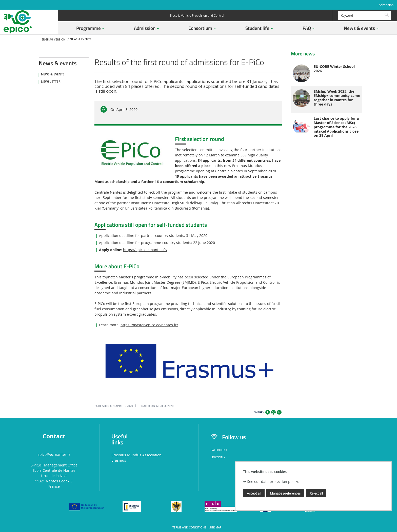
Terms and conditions (189, 527)
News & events (58, 62)
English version (54, 40)
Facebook (219, 450)
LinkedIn (218, 457)
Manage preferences (285, 493)
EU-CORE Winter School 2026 (334, 69)
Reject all (316, 493)
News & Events (53, 74)
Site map (215, 527)
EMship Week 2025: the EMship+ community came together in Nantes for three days (337, 98)
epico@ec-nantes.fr (54, 454)
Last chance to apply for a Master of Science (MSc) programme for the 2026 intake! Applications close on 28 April (336, 127)
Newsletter (51, 82)
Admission (386, 5)
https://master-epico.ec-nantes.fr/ (149, 325)
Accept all (254, 493)
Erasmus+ (120, 460)
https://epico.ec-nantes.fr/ (145, 250)
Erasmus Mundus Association (136, 455)
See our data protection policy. (273, 482)
